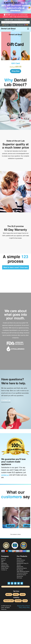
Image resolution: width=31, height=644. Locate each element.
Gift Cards (19, 578)
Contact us (6, 400)
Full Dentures (20, 562)
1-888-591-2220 (9, 20)
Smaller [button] (9, 594)
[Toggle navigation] (28, 29)
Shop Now (16, 71)
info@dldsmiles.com (20, 20)
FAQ (2, 562)
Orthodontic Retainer (22, 573)
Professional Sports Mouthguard (22, 569)
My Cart (6, 25)
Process (3, 560)
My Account (20, 25)
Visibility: (16, 597)
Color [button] (25, 601)
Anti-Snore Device (21, 575)
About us (4, 559)
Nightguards (20, 567)
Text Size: (16, 591)
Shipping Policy (5, 567)
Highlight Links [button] (9, 601)
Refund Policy (5, 565)
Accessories (20, 576)
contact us (5, 475)
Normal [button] (16, 594)
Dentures (19, 559)
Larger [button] (23, 594)
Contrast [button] (18, 601)
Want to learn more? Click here (16, 267)
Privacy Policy (5, 568)
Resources (4, 563)
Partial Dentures (21, 560)
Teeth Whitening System (23, 571)
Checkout (13, 25)
